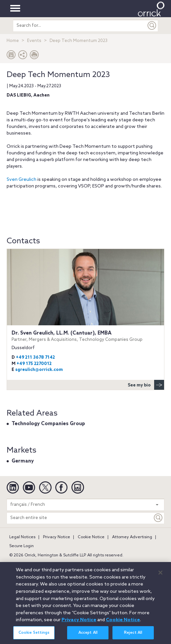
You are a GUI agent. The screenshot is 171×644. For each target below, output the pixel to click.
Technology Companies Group (48, 424)
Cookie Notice (91, 537)
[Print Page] (34, 56)
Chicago (128, 564)
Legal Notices (22, 537)
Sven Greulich (21, 180)
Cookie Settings (34, 637)
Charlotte (103, 564)
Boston (56, 564)
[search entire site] (80, 26)
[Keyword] (158, 518)
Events (34, 41)
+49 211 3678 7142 (35, 358)
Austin (15, 564)
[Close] (160, 577)
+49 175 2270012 (34, 364)
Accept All (88, 637)
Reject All (133, 637)
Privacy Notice (57, 537)
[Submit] (152, 26)
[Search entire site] (80, 518)
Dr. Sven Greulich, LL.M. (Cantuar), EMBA (85, 336)
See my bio (146, 385)
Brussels (78, 564)
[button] (23, 56)
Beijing (35, 564)
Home (13, 41)
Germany (23, 461)
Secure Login (21, 546)
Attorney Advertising (132, 537)
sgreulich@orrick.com (39, 370)
